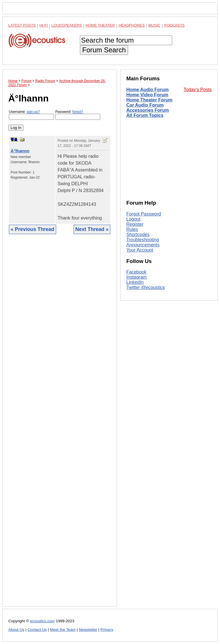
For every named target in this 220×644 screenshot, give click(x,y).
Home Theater (100, 25)
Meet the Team (63, 630)
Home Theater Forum (149, 100)
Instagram (136, 277)
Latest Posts (22, 25)
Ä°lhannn (20, 151)
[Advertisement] (60, 425)
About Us (16, 630)
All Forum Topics (145, 115)
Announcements (143, 245)
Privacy (107, 630)
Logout (133, 219)
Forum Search (104, 50)
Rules (132, 229)
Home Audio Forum (148, 90)
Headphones (132, 25)
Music (154, 25)
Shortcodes (138, 235)
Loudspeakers (67, 25)
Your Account (140, 250)
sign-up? (33, 112)
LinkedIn (135, 282)
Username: (31, 115)
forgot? (77, 112)
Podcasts (174, 25)
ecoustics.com (42, 621)
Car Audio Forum (145, 105)
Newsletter (88, 630)
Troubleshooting (143, 240)
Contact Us (37, 630)
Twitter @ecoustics (146, 287)
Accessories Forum (148, 110)
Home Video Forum (147, 95)
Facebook (136, 272)
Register (135, 224)
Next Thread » (92, 229)
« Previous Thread (33, 229)
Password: (78, 115)
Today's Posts (198, 90)
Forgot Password (144, 214)
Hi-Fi (44, 25)
